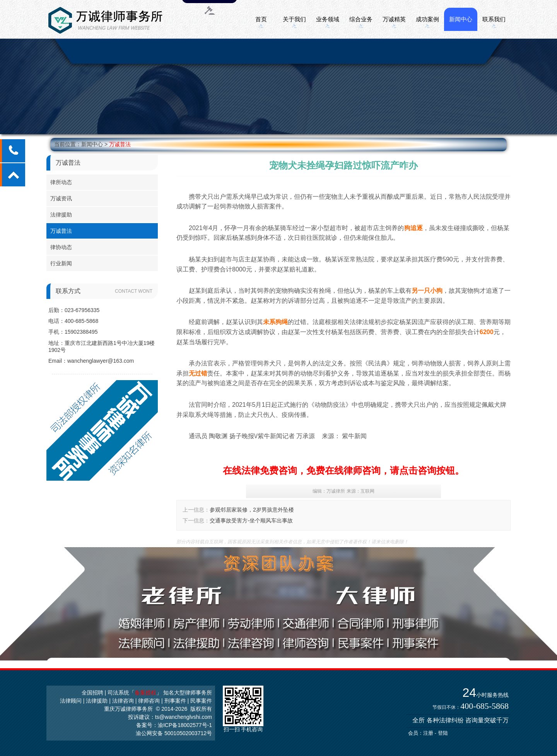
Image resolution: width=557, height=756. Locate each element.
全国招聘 (92, 693)
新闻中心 (461, 19)
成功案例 (427, 19)
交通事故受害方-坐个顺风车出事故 (251, 520)
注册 (428, 733)
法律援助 (61, 215)
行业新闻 (61, 263)
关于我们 (294, 19)
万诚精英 (394, 19)
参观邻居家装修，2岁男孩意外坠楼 (252, 510)
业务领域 (328, 19)
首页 (261, 19)
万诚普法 (120, 144)
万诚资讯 (61, 198)
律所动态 (61, 182)
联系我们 (494, 19)
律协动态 (61, 247)
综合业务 (361, 19)
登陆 (443, 733)
